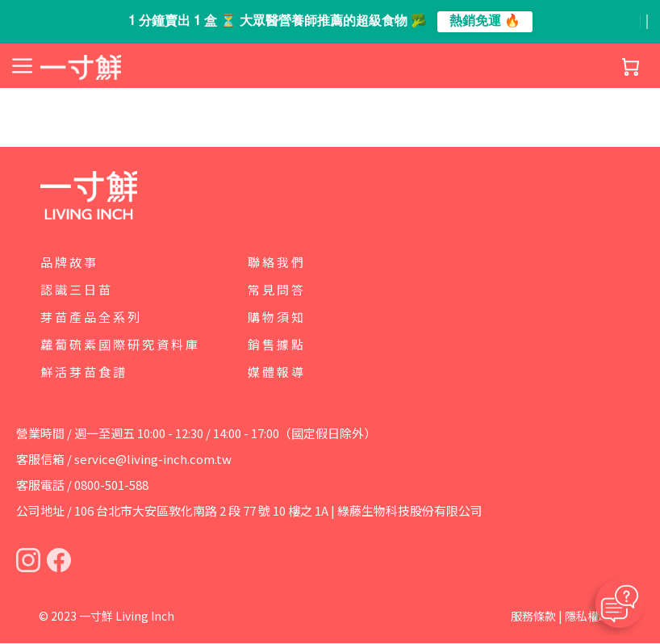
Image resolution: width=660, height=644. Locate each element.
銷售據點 (277, 344)
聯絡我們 (277, 262)
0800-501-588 (111, 485)
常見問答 (277, 289)
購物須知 (277, 317)
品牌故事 (69, 262)
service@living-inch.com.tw (153, 460)
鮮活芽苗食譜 (84, 372)
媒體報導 (277, 372)
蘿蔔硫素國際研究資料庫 (120, 344)
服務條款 (533, 617)
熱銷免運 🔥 (485, 22)
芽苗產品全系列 (91, 317)
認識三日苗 (77, 289)
